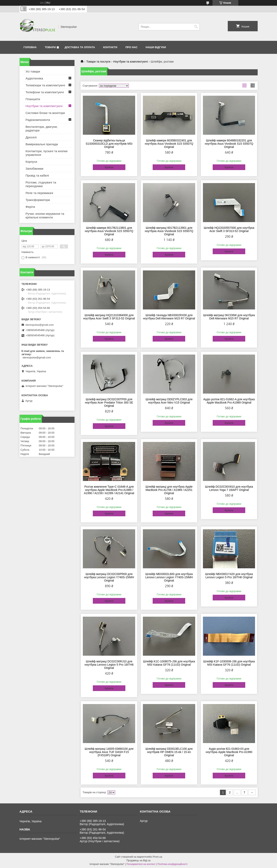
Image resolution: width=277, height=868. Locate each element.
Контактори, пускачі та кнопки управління (47, 153)
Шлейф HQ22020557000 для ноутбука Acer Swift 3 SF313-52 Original (229, 229)
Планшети (33, 99)
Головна (30, 47)
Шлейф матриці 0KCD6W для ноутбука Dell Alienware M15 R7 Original (229, 317)
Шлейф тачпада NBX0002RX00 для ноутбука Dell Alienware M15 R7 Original (169, 317)
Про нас (131, 47)
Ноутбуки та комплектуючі (131, 62)
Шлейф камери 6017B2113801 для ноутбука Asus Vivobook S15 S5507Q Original (109, 231)
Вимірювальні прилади (42, 144)
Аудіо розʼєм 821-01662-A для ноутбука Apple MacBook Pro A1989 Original (229, 401)
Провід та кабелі (37, 175)
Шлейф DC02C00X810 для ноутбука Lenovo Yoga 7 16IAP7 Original (229, 488)
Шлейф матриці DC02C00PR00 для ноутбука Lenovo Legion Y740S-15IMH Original (109, 577)
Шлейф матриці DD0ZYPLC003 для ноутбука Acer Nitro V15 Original (169, 401)
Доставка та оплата (80, 47)
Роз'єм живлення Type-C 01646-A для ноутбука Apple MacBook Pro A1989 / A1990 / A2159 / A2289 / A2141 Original (109, 490)
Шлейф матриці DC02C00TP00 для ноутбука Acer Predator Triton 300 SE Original (109, 403)
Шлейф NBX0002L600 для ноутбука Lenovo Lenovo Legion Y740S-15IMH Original (169, 577)
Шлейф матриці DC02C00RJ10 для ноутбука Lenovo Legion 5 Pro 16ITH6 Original (109, 665)
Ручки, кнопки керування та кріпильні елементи (45, 215)
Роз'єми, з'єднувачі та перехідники (41, 184)
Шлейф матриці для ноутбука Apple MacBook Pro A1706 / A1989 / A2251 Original (169, 490)
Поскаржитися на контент (141, 864)
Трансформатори (38, 200)
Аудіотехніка (34, 78)
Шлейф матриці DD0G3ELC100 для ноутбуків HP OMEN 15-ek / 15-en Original (169, 752)
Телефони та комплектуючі (45, 92)
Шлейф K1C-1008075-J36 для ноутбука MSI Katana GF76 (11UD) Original (169, 663)
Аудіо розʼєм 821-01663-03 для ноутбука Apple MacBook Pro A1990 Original (229, 752)
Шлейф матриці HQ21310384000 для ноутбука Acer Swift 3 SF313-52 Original (109, 317)
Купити (109, 167)
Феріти (30, 207)
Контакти (110, 47)
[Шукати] (196, 27)
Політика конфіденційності (172, 864)
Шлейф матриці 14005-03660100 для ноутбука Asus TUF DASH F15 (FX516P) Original (109, 752)
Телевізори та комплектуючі (45, 85)
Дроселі (31, 137)
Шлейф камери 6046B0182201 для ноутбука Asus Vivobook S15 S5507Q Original (229, 144)
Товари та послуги (98, 62)
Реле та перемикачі (39, 193)
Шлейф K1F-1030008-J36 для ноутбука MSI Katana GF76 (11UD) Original (229, 663)
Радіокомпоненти (38, 120)
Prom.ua (157, 857)
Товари (50, 47)
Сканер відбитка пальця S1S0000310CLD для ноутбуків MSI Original (109, 144)
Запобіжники (34, 169)
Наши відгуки (156, 47)
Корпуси (31, 162)
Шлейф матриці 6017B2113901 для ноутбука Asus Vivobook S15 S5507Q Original (169, 231)
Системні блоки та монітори (45, 113)
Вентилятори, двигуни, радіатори (42, 129)
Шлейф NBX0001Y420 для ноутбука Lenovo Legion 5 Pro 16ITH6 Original (229, 576)
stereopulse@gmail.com (40, 325)
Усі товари (33, 71)
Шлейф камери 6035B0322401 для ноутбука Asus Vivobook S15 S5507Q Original (169, 144)
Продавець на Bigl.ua (138, 860)
